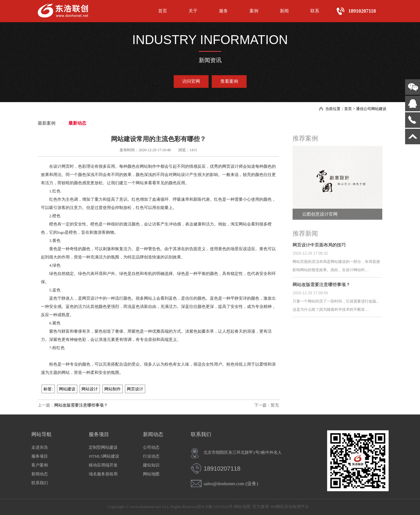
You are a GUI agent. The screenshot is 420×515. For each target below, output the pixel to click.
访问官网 (191, 81)
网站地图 (151, 474)
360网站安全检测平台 (290, 507)
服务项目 (40, 456)
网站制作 (113, 389)
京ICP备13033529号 (215, 507)
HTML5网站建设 (104, 456)
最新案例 (47, 123)
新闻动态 (40, 474)
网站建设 (67, 389)
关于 (193, 11)
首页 (163, 11)
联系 (315, 11)
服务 (223, 11)
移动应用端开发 (103, 465)
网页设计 (135, 389)
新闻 (284, 11)
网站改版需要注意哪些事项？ (81, 405)
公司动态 (151, 447)
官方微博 (261, 507)
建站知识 (151, 465)
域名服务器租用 (103, 474)
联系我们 (40, 483)
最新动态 (77, 123)
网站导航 (42, 434)
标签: (48, 389)
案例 (254, 11)
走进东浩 (40, 447)
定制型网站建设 (103, 447)
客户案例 (40, 465)
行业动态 (151, 456)
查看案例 (229, 81)
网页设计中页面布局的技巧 (319, 245)
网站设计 (90, 389)
